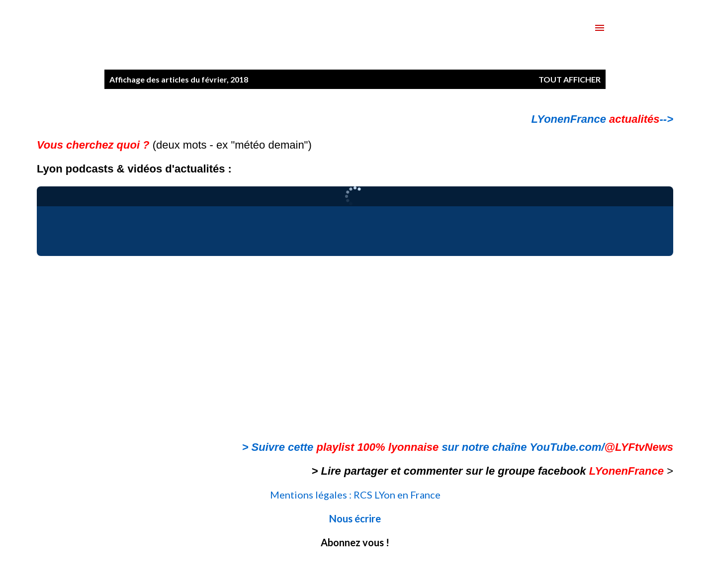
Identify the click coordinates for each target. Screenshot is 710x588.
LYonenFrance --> (602, 119)
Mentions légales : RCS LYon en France (355, 495)
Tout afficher (570, 79)
